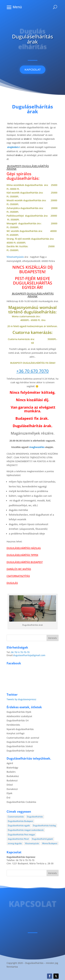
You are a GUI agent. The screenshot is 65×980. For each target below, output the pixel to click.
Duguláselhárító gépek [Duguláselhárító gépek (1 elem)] (42, 839)
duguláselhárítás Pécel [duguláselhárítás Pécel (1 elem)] (18, 839)
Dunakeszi (12, 789)
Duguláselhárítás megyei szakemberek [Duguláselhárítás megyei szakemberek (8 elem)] (26, 830)
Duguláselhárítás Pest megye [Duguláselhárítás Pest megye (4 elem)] (21, 835)
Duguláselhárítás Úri (18, 720)
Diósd (10, 785)
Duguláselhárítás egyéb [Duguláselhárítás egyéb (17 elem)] (19, 825)
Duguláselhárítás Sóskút (20, 746)
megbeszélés (37, 447)
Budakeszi (12, 780)
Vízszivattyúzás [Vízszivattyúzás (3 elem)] (32, 843)
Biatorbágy (12, 768)
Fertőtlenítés (13, 725)
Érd (8, 798)
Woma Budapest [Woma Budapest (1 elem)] (50, 843)
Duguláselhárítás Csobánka (21, 802)
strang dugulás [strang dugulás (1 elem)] (15, 843)
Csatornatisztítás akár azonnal (23, 738)
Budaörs (11, 772)
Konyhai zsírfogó (15, 733)
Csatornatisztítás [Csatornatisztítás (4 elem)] (16, 817)
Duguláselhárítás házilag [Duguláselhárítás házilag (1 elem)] (44, 825)
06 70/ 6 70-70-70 (20, 652)
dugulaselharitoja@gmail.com (29, 655)
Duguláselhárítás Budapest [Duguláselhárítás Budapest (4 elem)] (20, 821)
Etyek (9, 793)
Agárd (10, 763)
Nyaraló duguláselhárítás (20, 729)
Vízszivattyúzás (15, 257)
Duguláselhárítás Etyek (19, 712)
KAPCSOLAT (33, 70)
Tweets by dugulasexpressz (21, 699)
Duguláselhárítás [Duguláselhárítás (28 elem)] (35, 817)
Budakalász (13, 776)
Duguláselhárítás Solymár (20, 751)
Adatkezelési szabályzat (19, 716)
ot (14, 147)
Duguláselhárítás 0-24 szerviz (22, 742)
